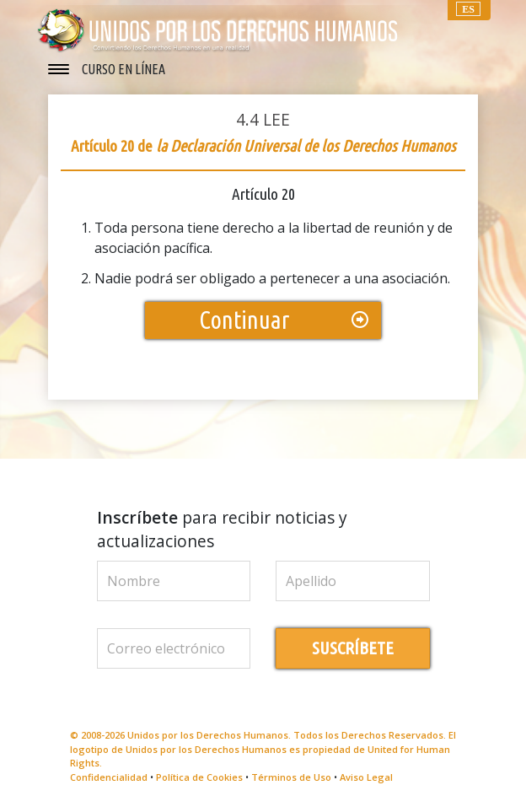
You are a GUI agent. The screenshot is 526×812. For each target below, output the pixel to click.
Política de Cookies (199, 777)
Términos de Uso (291, 777)
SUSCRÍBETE (353, 648)
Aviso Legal (366, 777)
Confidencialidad (109, 777)
